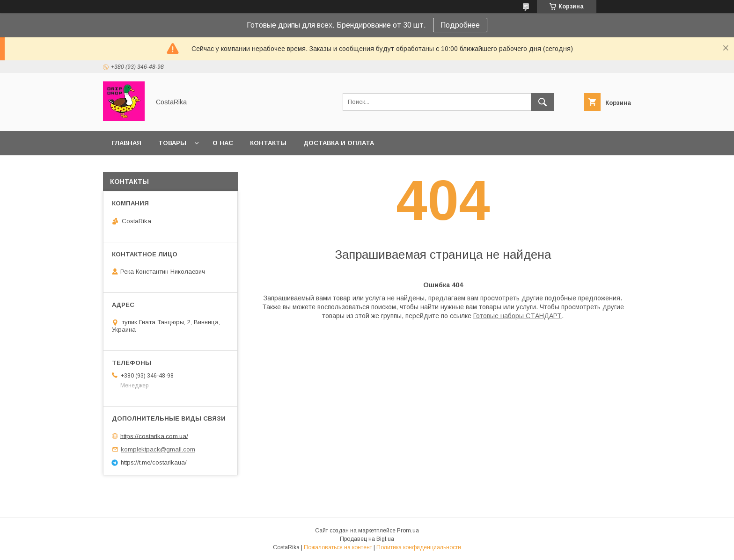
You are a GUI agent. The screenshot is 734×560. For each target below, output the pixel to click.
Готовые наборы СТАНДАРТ (517, 316)
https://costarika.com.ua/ (154, 436)
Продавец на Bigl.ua (367, 539)
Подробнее (460, 25)
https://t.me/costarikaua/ (154, 462)
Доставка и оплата (339, 143)
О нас (223, 143)
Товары (172, 143)
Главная (126, 143)
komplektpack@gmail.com (158, 449)
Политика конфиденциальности (419, 547)
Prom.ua (408, 531)
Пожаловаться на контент (338, 547)
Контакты (268, 143)
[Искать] (543, 102)
